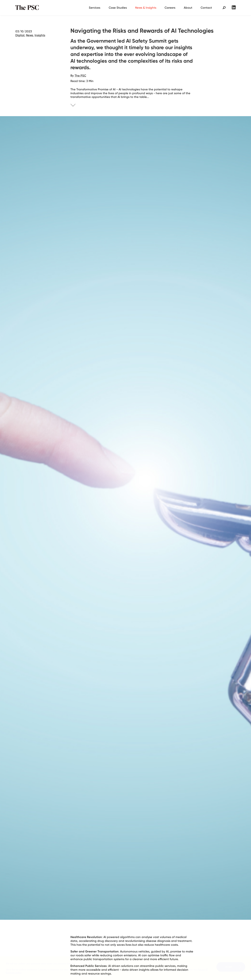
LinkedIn (234, 7)
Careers (170, 8)
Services (95, 8)
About (188, 8)
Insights (40, 35)
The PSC (28, 8)
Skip (77, 106)
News (29, 35)
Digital (20, 35)
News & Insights (146, 8)
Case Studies (118, 8)
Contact (206, 8)
